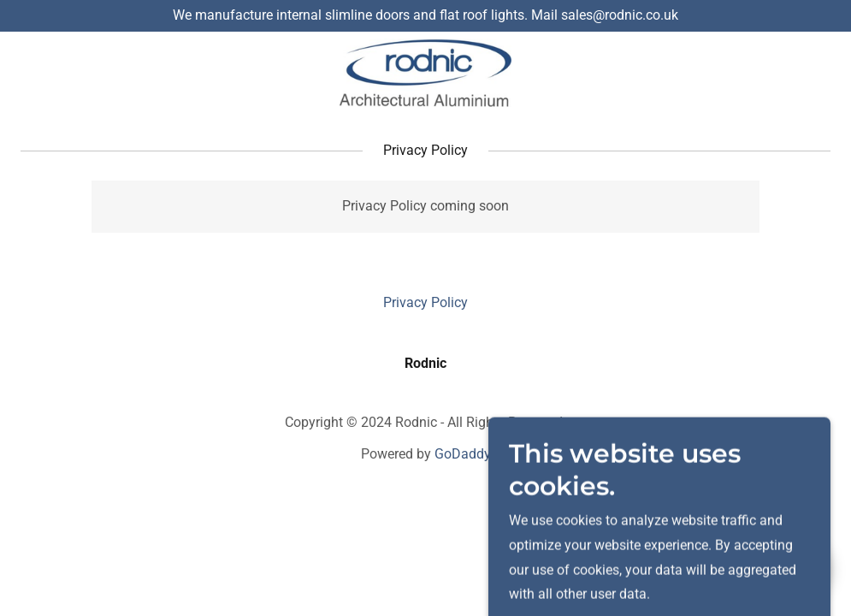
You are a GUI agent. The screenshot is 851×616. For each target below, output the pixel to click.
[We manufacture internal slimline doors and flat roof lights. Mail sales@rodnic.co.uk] (425, 16)
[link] (425, 73)
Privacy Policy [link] (425, 302)
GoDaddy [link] (463, 454)
